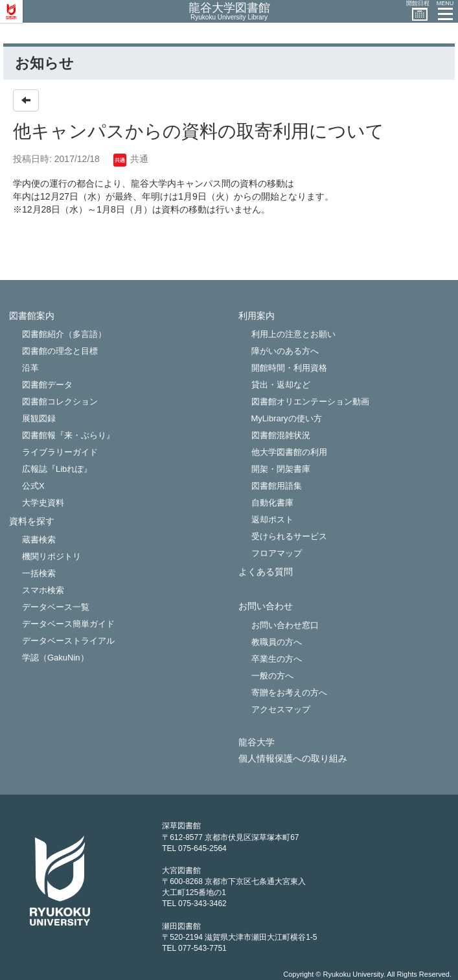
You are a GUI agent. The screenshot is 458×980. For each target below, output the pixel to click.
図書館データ (47, 385)
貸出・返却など (281, 385)
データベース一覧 (56, 607)
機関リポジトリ (52, 556)
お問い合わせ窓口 (285, 625)
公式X (33, 486)
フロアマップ (277, 553)
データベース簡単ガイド (68, 624)
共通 (131, 159)
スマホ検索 (43, 590)
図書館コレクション (60, 402)
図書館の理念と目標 (60, 351)
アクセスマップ (281, 709)
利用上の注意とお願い (293, 334)
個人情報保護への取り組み (293, 759)
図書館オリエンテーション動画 (310, 402)
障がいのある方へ (285, 351)
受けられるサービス (289, 536)
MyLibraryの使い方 (287, 418)
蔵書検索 (39, 540)
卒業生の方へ (277, 659)
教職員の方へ (277, 642)
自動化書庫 (272, 503)
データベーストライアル (68, 641)
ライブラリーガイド (60, 452)
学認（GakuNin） (55, 658)
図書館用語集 (277, 486)
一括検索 (39, 573)
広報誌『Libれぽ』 (57, 469)
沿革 (30, 368)
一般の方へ (272, 676)
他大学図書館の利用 (289, 452)
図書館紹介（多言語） (64, 334)
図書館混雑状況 (281, 435)
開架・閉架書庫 (281, 469)
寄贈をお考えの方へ (289, 693)
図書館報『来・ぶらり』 (68, 435)
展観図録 (39, 418)
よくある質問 (266, 572)
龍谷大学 (257, 742)
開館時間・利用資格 (289, 368)
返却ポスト (272, 519)
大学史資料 (43, 503)
